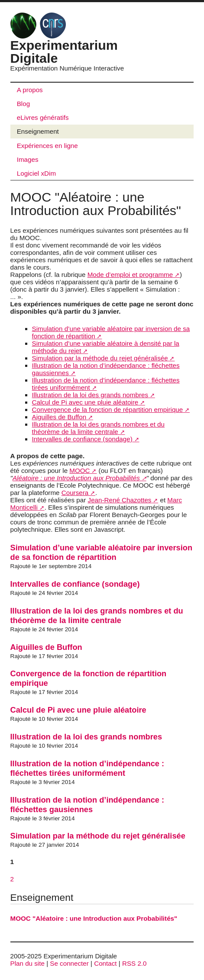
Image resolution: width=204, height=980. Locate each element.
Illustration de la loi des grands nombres (90, 395)
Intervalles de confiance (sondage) (82, 439)
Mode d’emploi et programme (130, 275)
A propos (30, 90)
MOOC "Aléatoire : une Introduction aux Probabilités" (94, 918)
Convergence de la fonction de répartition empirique (108, 410)
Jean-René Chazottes (120, 500)
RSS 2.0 (134, 963)
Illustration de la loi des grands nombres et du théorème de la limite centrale (98, 428)
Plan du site (28, 963)
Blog (23, 104)
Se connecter (69, 963)
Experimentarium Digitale (64, 41)
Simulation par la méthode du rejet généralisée (100, 358)
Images (28, 159)
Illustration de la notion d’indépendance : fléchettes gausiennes (87, 805)
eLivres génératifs (43, 117)
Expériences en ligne (47, 146)
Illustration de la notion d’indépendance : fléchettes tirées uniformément (87, 768)
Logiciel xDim (36, 173)
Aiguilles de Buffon (59, 417)
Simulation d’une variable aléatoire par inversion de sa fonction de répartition (102, 552)
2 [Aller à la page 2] (12, 879)
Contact (105, 963)
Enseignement (38, 131)
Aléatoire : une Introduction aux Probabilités (76, 478)
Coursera (75, 493)
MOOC (79, 471)
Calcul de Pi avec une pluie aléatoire (85, 402)
